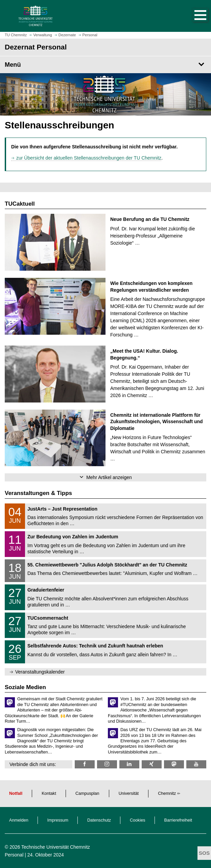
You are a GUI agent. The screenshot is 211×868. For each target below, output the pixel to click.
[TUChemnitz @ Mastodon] (174, 764)
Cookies (138, 820)
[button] (193, 16)
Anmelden (19, 820)
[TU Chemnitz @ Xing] (152, 764)
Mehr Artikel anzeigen (109, 477)
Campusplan (87, 793)
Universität (129, 793)
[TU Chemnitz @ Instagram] (107, 764)
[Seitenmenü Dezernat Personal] (105, 65)
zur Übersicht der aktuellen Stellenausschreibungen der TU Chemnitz (89, 158)
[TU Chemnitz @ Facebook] (85, 764)
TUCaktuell (20, 204)
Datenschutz (99, 820)
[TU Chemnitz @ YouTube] (196, 764)
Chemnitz (167, 793)
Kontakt (49, 793)
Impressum (58, 820)
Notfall (16, 793)
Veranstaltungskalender (40, 672)
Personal (14, 855)
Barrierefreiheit (178, 820)
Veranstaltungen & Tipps (38, 493)
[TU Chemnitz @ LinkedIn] (129, 764)
